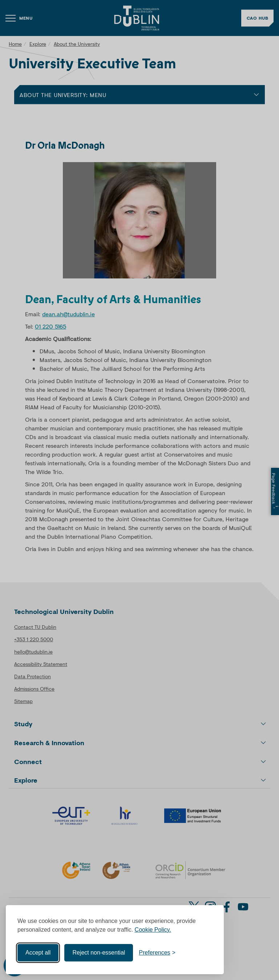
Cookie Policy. (153, 930)
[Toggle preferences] (157, 953)
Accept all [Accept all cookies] (38, 953)
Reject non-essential (99, 953)
